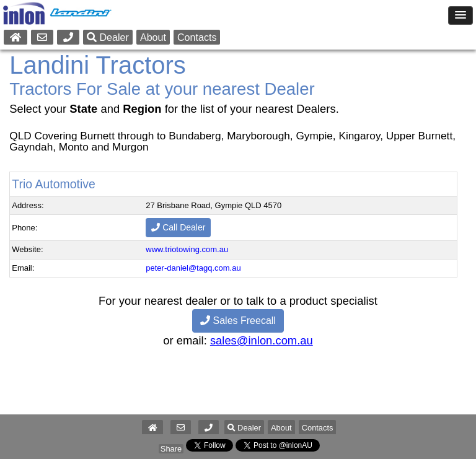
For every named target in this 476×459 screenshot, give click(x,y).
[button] (209, 428)
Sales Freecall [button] (238, 321)
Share (171, 449)
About (153, 37)
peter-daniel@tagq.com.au (193, 268)
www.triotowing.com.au (187, 249)
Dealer (108, 37)
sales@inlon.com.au (262, 340)
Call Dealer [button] (178, 227)
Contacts (197, 37)
